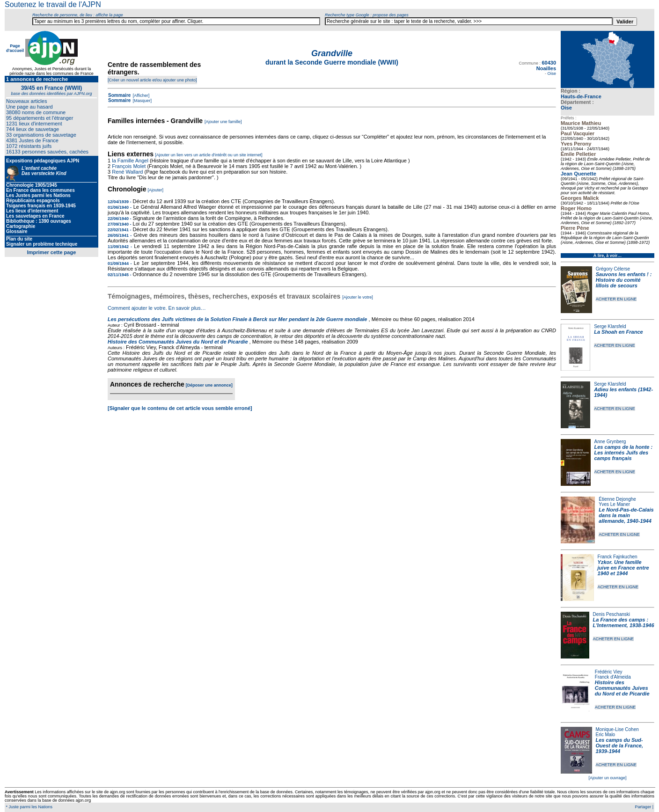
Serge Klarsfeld (610, 326)
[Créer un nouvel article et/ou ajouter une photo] (152, 80)
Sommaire (119, 95)
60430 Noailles (546, 66)
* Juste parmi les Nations (29, 807)
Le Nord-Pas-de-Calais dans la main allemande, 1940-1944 (626, 515)
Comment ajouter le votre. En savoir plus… (157, 308)
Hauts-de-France (581, 96)
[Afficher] (140, 95)
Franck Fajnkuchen (618, 557)
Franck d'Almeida (613, 677)
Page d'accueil (15, 48)
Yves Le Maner (614, 504)
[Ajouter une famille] (223, 122)
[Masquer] (142, 101)
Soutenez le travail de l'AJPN (53, 4)
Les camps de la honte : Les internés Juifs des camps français (624, 453)
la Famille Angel (130, 161)
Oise (566, 108)
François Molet (129, 166)
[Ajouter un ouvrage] (607, 778)
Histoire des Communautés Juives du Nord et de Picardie (622, 688)
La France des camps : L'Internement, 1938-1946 (624, 622)
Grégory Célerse (613, 269)
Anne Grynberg (610, 442)
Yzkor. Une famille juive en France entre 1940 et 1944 (623, 568)
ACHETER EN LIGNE (616, 299)
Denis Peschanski (611, 614)
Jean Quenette (578, 174)
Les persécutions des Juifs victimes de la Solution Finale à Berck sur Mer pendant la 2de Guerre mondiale (238, 319)
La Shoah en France (619, 332)
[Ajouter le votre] (358, 297)
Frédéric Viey (609, 672)
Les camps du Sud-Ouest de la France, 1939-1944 (619, 746)
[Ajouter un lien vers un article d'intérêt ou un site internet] (209, 155)
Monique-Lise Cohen (617, 729)
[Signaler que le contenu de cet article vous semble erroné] (180, 408)
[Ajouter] (156, 190)
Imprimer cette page (52, 252)
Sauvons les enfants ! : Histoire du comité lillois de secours (624, 280)
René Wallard (127, 172)
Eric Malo (606, 735)
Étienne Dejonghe (617, 499)
